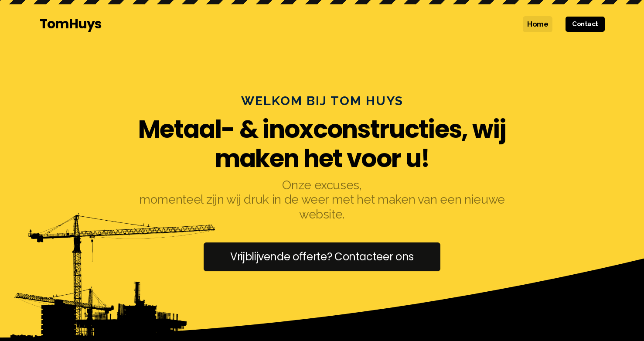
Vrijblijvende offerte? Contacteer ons (322, 257)
